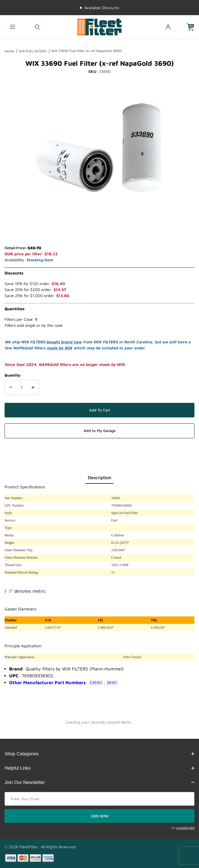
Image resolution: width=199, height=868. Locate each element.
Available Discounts (102, 8)
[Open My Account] (168, 27)
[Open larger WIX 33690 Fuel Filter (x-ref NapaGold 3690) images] (100, 148)
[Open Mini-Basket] (193, 27)
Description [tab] (100, 477)
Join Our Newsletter (100, 782)
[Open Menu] (12, 27)
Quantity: (13, 375)
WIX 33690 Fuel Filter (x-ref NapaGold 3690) (87, 51)
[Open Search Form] (37, 27)
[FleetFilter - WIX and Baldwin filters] (99, 26)
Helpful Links (100, 768)
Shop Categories (100, 754)
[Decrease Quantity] (11, 387)
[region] (100, 231)
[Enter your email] (100, 799)
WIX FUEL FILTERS (33, 51)
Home (9, 51)
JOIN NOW (100, 816)
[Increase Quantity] (33, 387)
